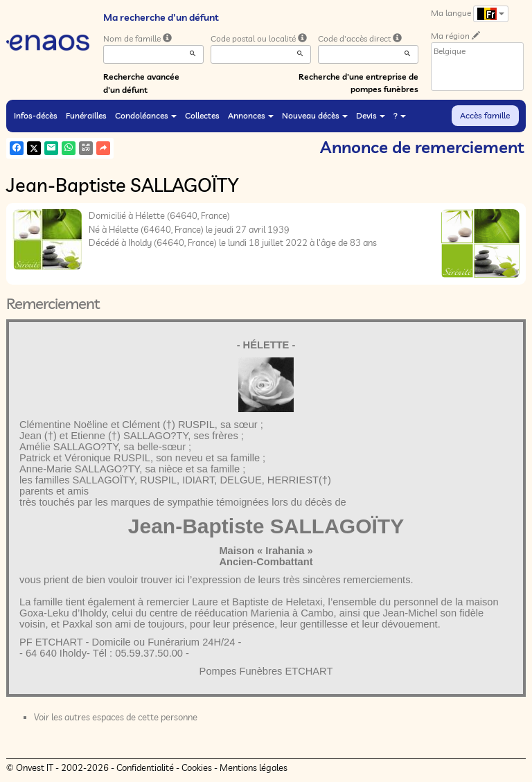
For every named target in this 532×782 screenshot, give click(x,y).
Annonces (251, 115)
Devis (371, 115)
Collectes (202, 115)
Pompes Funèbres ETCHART (266, 671)
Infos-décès (36, 115)
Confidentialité (145, 767)
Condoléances (146, 115)
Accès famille (485, 115)
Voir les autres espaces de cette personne (116, 717)
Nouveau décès (315, 115)
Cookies (197, 767)
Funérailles (86, 115)
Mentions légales (254, 767)
